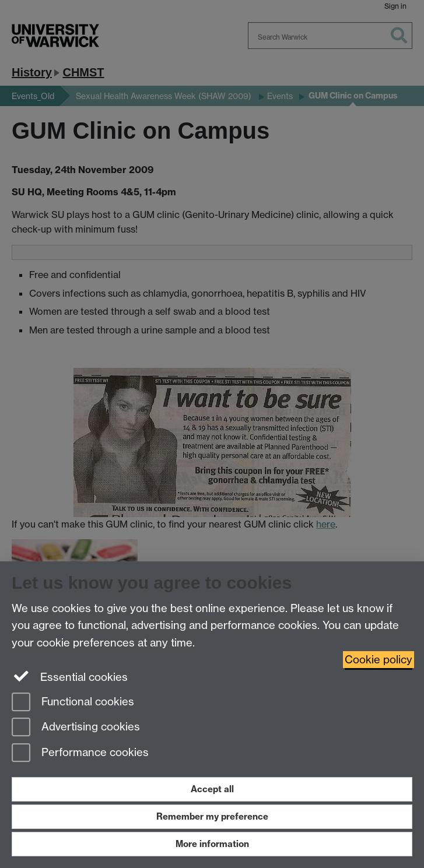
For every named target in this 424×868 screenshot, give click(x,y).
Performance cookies (80, 753)
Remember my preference (212, 816)
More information (212, 844)
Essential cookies (70, 676)
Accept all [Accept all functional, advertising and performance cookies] (212, 789)
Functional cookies (73, 703)
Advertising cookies (76, 728)
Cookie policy (379, 660)
